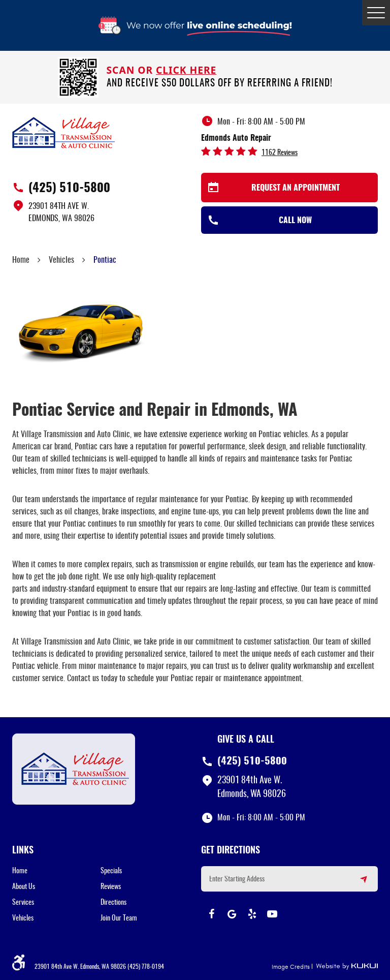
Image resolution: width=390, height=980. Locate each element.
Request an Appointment (296, 188)
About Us (24, 887)
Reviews (111, 887)
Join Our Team (119, 918)
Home (21, 260)
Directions (113, 903)
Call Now (295, 221)
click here (186, 70)
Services (23, 903)
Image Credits (291, 967)
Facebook (211, 914)
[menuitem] (56, 871)
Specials (111, 871)
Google (232, 914)
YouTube (272, 914)
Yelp (252, 914)
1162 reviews (280, 153)
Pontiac (105, 260)
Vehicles (61, 260)
